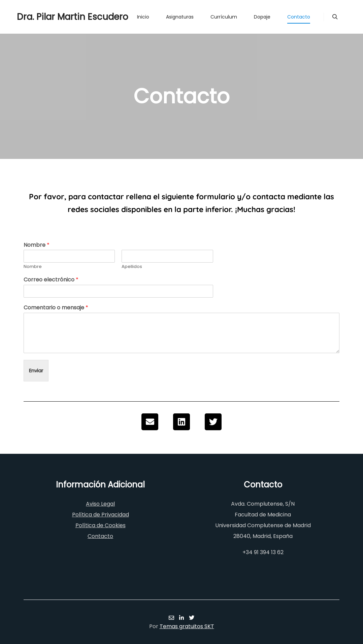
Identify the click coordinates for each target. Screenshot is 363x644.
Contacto (100, 536)
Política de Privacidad (101, 515)
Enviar (36, 370)
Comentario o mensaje (56, 308)
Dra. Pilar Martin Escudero (51, 17)
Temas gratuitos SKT (187, 626)
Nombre (37, 245)
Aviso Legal (100, 504)
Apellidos (132, 267)
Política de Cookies (101, 525)
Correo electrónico (51, 280)
